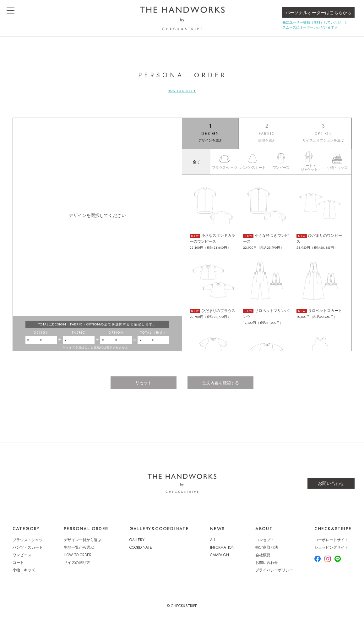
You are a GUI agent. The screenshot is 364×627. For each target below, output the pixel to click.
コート (18, 567)
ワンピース (22, 560)
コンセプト (265, 545)
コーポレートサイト (331, 545)
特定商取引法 (267, 552)
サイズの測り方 (77, 567)
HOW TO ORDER (78, 560)
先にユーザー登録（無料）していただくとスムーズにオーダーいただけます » (315, 30)
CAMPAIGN (220, 560)
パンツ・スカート (28, 552)
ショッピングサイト (331, 552)
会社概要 (263, 560)
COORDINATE (141, 552)
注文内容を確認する (224, 389)
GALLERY (137, 545)
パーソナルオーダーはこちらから (318, 18)
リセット (141, 389)
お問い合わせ (331, 488)
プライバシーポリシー (274, 575)
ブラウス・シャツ (28, 545)
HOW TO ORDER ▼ (182, 91)
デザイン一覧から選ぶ (83, 545)
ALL (213, 545)
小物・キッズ (24, 575)
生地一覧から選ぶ (79, 552)
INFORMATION (222, 552)
